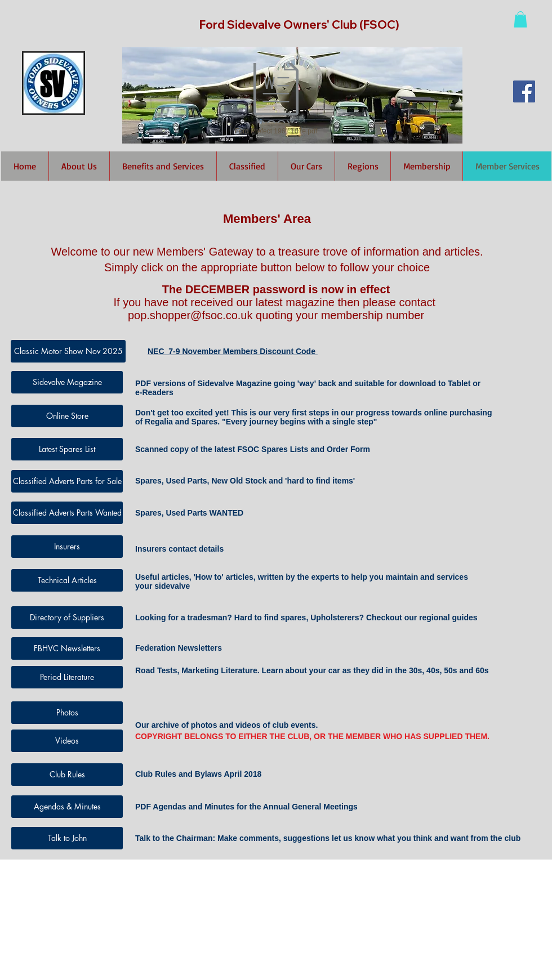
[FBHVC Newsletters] (67, 648)
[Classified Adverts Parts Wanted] (67, 513)
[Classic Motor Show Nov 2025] (68, 351)
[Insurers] (67, 547)
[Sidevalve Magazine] (67, 382)
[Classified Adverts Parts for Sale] (67, 481)
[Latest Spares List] (67, 449)
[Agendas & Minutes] (67, 807)
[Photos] (67, 713)
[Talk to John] (67, 838)
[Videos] (67, 741)
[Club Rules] (67, 775)
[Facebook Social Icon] (524, 91)
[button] (520, 19)
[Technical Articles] (67, 580)
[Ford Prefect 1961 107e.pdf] (276, 100)
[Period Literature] (67, 677)
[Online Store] (67, 416)
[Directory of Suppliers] (67, 617)
